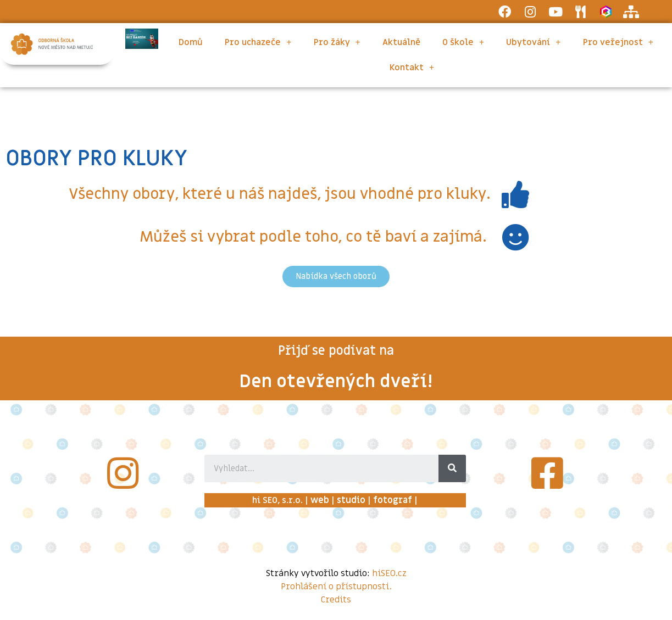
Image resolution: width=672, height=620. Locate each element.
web (320, 500)
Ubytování (533, 42)
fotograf (393, 500)
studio (351, 500)
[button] (336, 277)
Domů (191, 42)
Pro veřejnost (618, 42)
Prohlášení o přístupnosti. (336, 587)
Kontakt (412, 68)
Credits (336, 600)
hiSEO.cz (389, 573)
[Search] (452, 468)
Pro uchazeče (258, 42)
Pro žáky (337, 42)
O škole (463, 42)
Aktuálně (401, 42)
